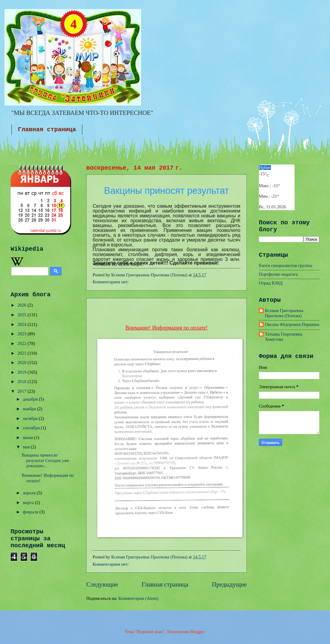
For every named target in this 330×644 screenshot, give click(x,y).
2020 (23, 363)
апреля (30, 493)
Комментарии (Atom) (138, 598)
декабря (31, 399)
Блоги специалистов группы (285, 265)
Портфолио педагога (278, 274)
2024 (23, 324)
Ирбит (265, 168)
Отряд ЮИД (271, 283)
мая (27, 447)
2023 (23, 334)
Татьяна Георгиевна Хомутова (284, 337)
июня (28, 437)
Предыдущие (229, 584)
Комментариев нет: (111, 282)
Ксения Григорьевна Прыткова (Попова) (284, 313)
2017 (23, 391)
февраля (31, 512)
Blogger (197, 632)
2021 (23, 353)
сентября (32, 428)
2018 (23, 382)
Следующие (102, 584)
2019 (23, 372)
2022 (23, 343)
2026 (23, 305)
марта (29, 503)
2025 (23, 315)
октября (31, 418)
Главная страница (47, 130)
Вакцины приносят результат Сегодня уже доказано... (45, 460)
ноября (30, 409)
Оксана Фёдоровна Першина (292, 324)
